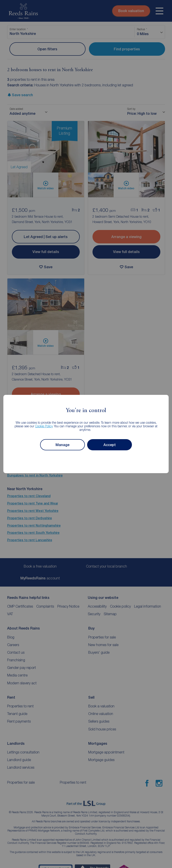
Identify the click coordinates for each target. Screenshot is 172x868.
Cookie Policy (44, 426)
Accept (110, 445)
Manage (62, 445)
